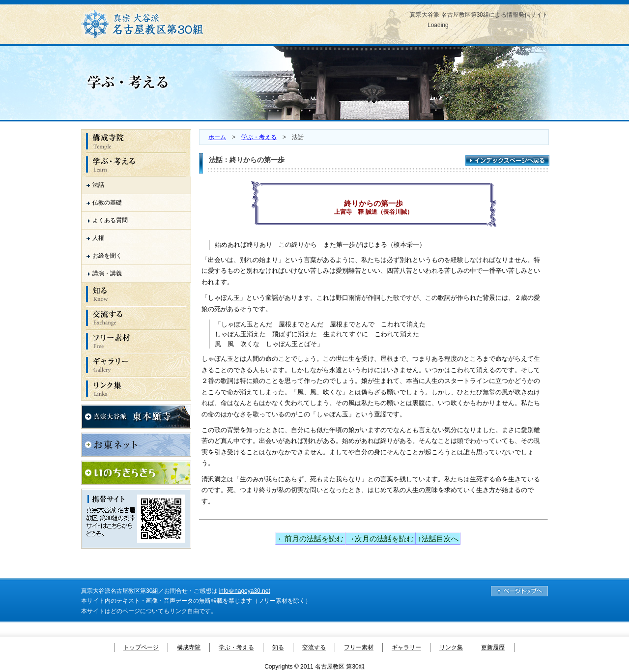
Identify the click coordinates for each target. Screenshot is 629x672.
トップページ (141, 647)
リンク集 (451, 647)
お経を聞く (107, 256)
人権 (98, 238)
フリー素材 (359, 647)
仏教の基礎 (107, 203)
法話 (98, 185)
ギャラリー (406, 647)
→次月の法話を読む (381, 539)
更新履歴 (493, 647)
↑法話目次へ (438, 539)
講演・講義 (107, 273)
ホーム (217, 137)
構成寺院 (189, 647)
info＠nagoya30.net (245, 591)
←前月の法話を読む (310, 539)
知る (278, 647)
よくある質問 (110, 220)
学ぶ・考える (259, 137)
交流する (314, 647)
